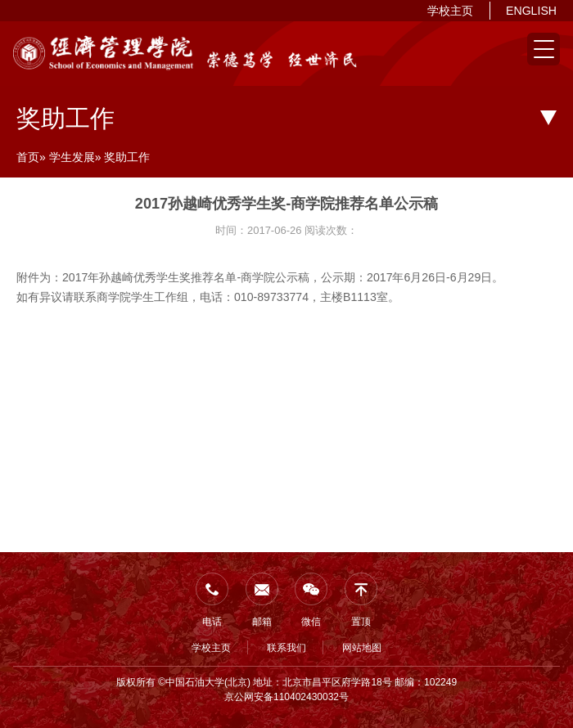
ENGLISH (531, 11)
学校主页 (450, 11)
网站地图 (362, 648)
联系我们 (286, 648)
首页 (28, 157)
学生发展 (72, 157)
